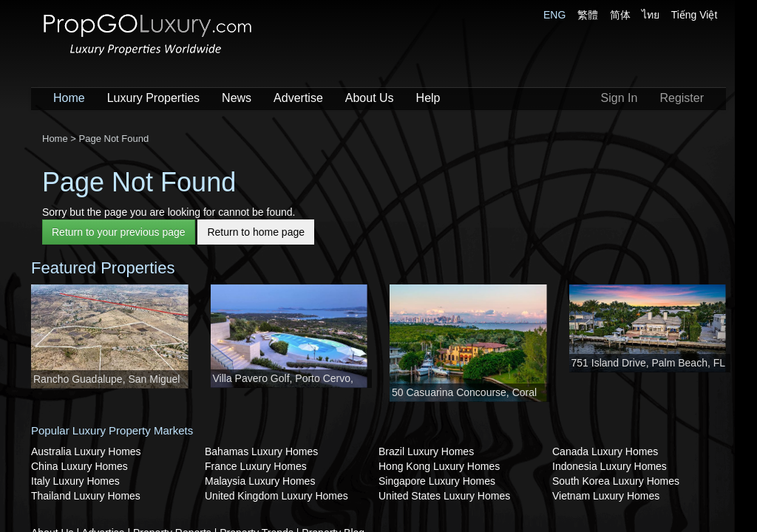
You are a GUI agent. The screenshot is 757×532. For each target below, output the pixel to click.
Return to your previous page (119, 232)
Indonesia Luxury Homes (610, 466)
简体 (620, 15)
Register (682, 98)
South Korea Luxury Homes (616, 481)
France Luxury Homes (256, 466)
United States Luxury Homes (444, 496)
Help (428, 98)
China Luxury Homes (79, 466)
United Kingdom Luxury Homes (276, 496)
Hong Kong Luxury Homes (439, 466)
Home (69, 98)
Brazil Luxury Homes (426, 451)
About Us (370, 98)
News (237, 98)
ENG (554, 15)
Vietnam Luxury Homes (606, 496)
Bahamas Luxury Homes (261, 451)
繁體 (588, 15)
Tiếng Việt (695, 15)
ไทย (651, 15)
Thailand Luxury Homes (86, 496)
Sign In (619, 98)
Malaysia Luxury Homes (260, 481)
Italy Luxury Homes (75, 481)
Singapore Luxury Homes (437, 481)
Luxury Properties (153, 98)
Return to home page (256, 232)
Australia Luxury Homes (86, 451)
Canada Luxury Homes (605, 451)
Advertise (298, 98)
